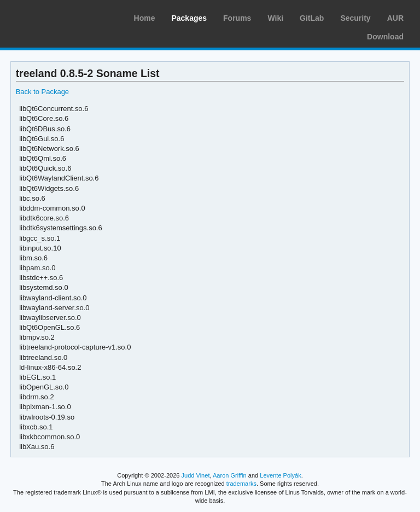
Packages (189, 18)
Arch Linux (60, 16)
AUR (395, 18)
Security (355, 18)
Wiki (275, 18)
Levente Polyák (280, 475)
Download (385, 37)
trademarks (241, 484)
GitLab (312, 18)
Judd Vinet (196, 475)
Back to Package (42, 92)
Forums (237, 18)
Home (145, 18)
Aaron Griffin (230, 475)
